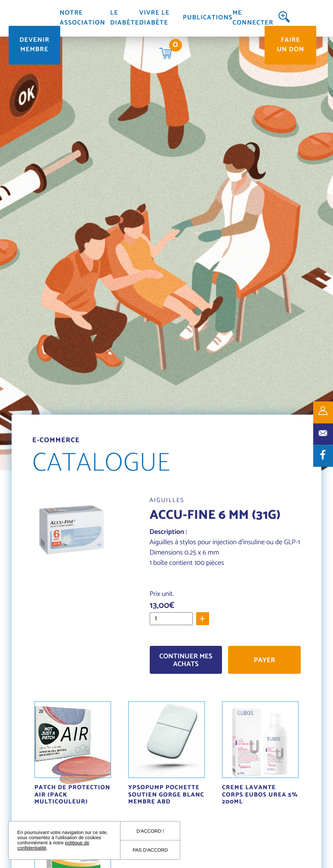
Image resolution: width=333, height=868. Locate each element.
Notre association (83, 18)
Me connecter (253, 18)
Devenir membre (34, 45)
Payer (264, 660)
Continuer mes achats (186, 660)
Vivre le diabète (154, 18)
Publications (208, 18)
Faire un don (290, 45)
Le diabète (125, 18)
